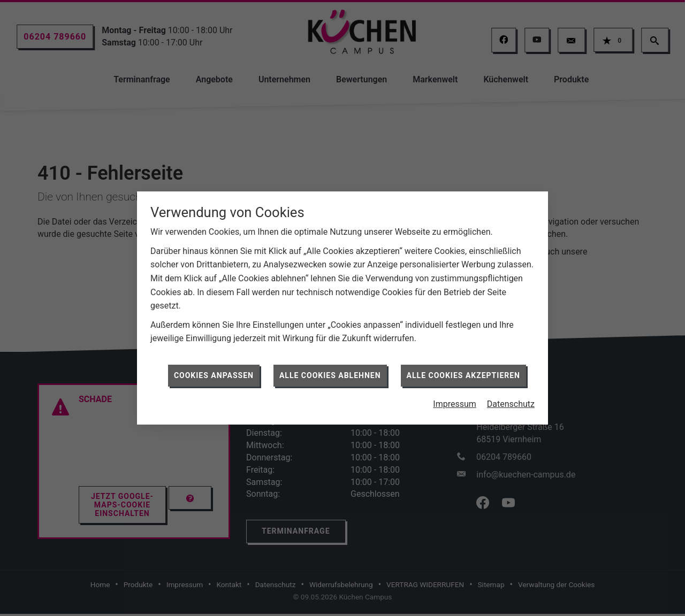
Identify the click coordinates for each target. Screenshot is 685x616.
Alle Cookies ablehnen (330, 371)
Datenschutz (511, 400)
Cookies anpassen (214, 371)
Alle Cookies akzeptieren (463, 371)
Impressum (455, 400)
